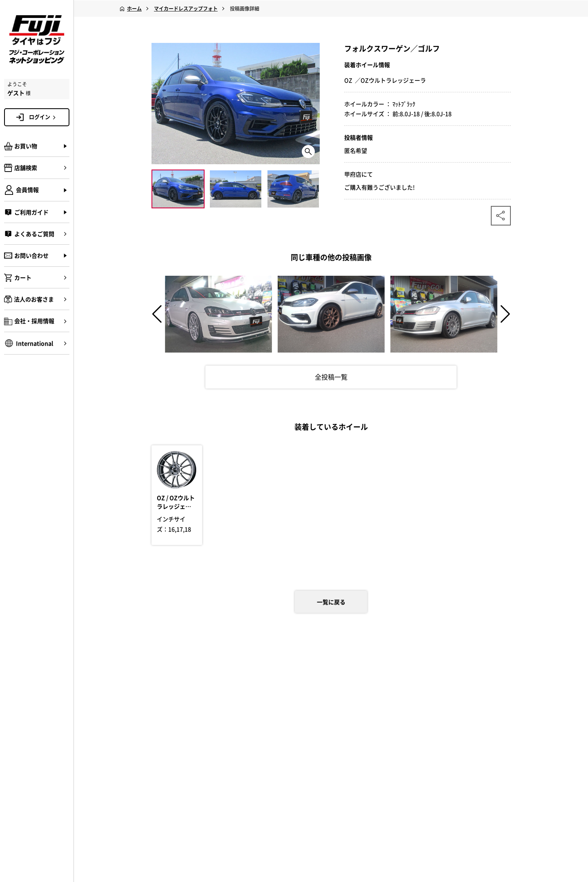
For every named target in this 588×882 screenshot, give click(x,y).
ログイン (44, 117)
